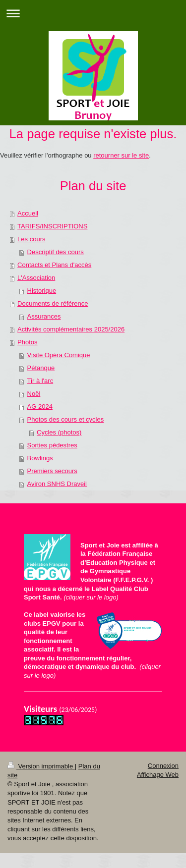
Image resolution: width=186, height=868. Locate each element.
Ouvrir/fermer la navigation (93, 13)
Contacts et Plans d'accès (54, 265)
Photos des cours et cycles (66, 419)
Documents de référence (53, 303)
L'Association (36, 278)
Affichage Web (158, 775)
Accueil (28, 213)
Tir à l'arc (40, 381)
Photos (27, 342)
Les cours (31, 239)
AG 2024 (40, 407)
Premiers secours (52, 471)
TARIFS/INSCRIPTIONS (52, 226)
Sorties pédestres (52, 445)
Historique (42, 291)
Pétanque (41, 368)
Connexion (163, 766)
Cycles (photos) (59, 432)
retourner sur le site (121, 155)
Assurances (44, 316)
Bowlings (40, 458)
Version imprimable (41, 766)
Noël (34, 394)
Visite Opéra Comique (59, 355)
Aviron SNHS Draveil (57, 484)
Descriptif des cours (56, 252)
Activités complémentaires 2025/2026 (71, 329)
